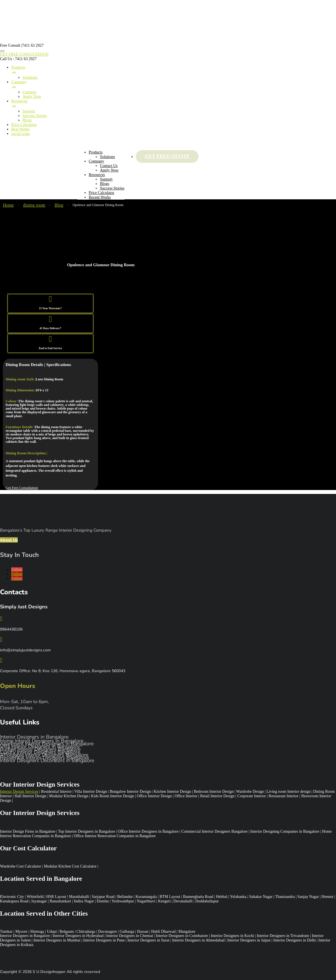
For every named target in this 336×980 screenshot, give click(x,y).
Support (106, 179)
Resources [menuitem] (174, 104)
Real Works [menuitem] (20, 129)
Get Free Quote (167, 156)
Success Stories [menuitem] (35, 116)
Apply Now (109, 170)
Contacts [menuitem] (29, 92)
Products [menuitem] (174, 70)
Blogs (105, 184)
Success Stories (112, 188)
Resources (97, 175)
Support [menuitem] (29, 111)
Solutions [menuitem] (30, 77)
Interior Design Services (19, 792)
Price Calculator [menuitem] (24, 125)
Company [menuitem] (174, 85)
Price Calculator (102, 193)
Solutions (107, 157)
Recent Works (100, 197)
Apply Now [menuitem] (32, 97)
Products (96, 152)
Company (96, 161)
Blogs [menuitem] (27, 120)
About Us (9, 540)
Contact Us (109, 166)
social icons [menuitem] (21, 134)
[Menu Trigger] (2, 51)
